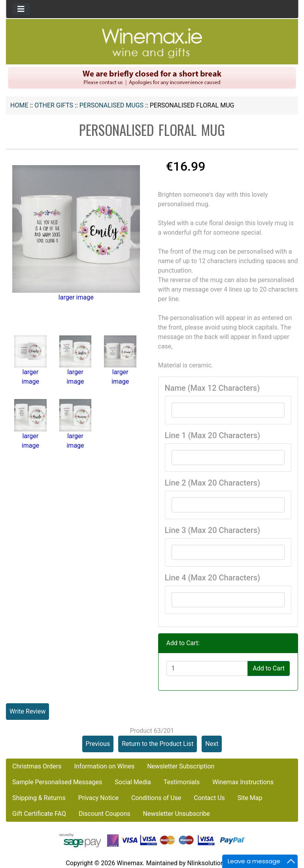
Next (212, 744)
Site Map (250, 798)
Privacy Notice (98, 798)
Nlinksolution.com (212, 863)
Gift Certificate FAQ (39, 814)
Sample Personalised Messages (57, 782)
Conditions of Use (156, 798)
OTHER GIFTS (54, 105)
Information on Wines (104, 766)
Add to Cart (269, 668)
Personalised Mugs (111, 105)
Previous (98, 744)
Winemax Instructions (243, 782)
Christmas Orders (37, 766)
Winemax (130, 863)
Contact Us (209, 798)
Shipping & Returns (39, 798)
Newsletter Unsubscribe (176, 814)
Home (19, 105)
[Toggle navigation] (21, 9)
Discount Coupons (105, 814)
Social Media (133, 782)
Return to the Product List (158, 744)
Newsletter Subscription (181, 766)
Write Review (27, 711)
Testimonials (182, 782)
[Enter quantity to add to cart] (207, 668)
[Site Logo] (152, 43)
